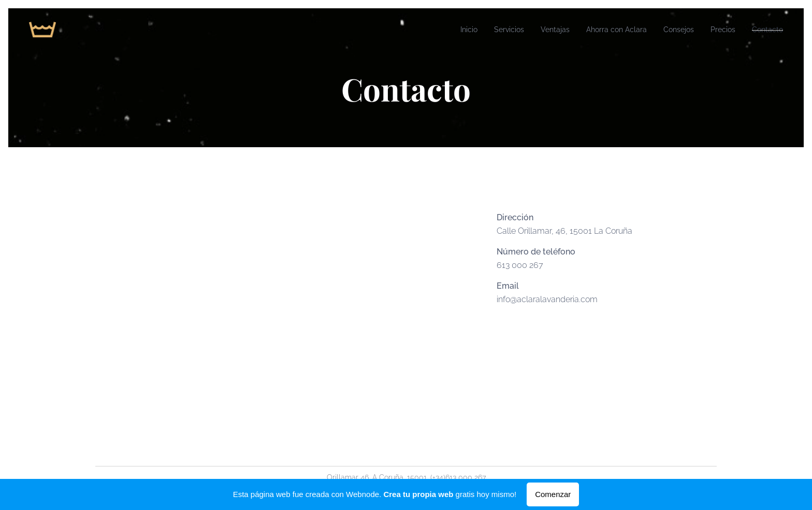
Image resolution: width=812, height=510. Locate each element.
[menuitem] (440, 30)
